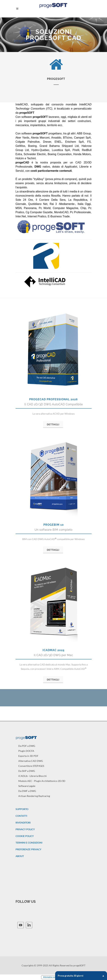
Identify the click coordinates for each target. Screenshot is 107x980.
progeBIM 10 (54, 525)
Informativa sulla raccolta (53, 977)
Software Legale (27, 786)
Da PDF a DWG (27, 746)
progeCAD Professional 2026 (53, 399)
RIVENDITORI (23, 823)
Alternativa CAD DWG (31, 761)
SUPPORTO (22, 809)
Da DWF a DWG (27, 791)
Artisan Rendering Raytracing (34, 796)
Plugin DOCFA (26, 751)
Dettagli (53, 424)
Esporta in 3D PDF (28, 756)
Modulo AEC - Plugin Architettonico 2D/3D (42, 781)
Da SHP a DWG (27, 771)
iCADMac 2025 (53, 650)
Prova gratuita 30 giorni (81, 976)
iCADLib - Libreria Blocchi (32, 776)
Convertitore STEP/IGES (31, 766)
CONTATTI (21, 816)
